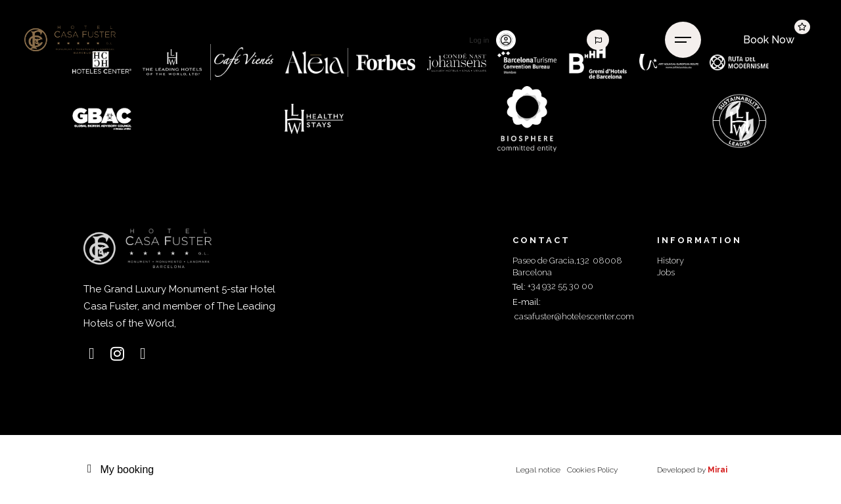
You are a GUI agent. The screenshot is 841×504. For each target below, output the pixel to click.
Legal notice (538, 470)
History (671, 261)
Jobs (666, 272)
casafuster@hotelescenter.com (574, 316)
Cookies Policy (592, 470)
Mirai (717, 470)
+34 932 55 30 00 (560, 286)
